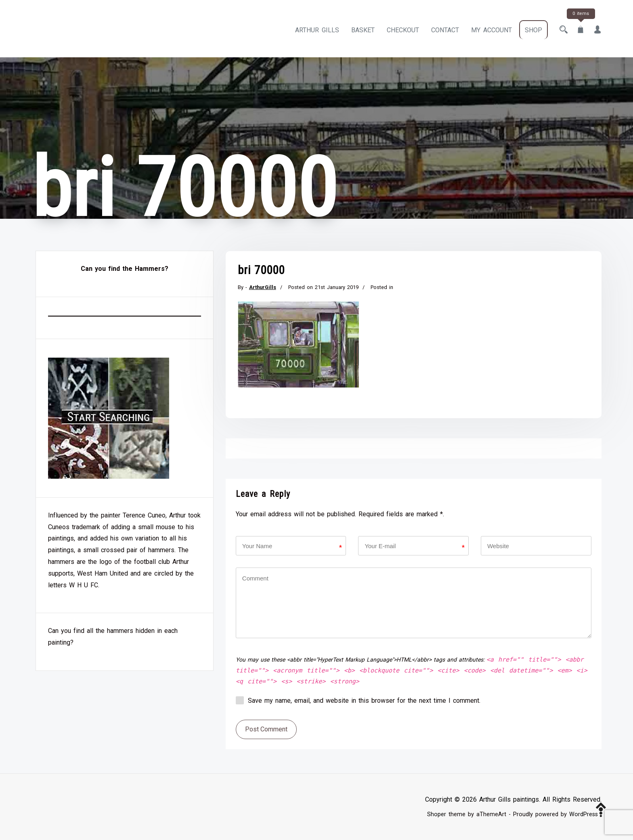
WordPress (584, 814)
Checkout (403, 30)
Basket (363, 30)
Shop (533, 30)
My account (492, 30)
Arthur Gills (317, 30)
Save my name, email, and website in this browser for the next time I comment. (364, 701)
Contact (445, 30)
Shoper (437, 814)
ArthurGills (263, 287)
